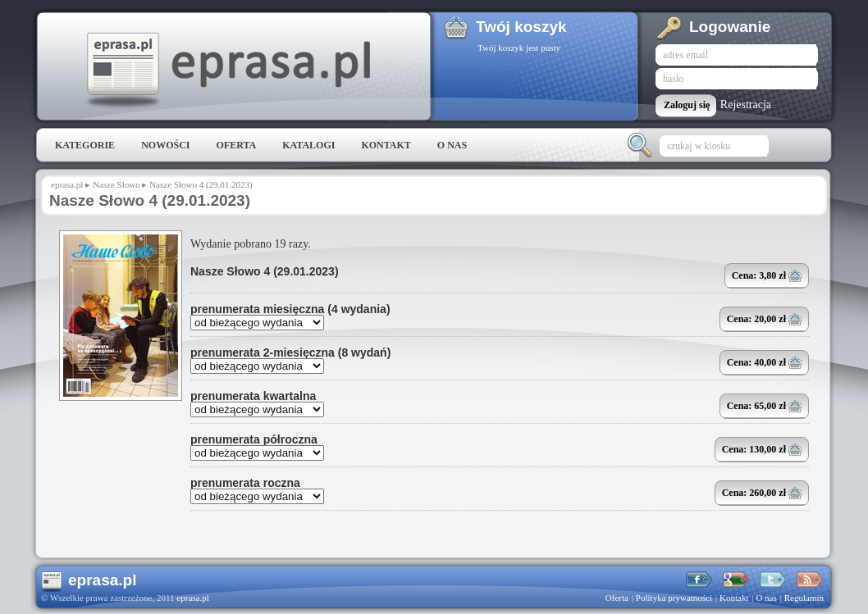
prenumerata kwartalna (253, 396)
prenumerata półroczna (254, 439)
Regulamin (804, 598)
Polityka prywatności (674, 598)
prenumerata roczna (245, 483)
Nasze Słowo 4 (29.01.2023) (265, 271)
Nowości (165, 145)
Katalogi (308, 145)
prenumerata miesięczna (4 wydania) (290, 309)
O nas (452, 145)
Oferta (236, 145)
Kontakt (386, 145)
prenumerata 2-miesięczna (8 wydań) (290, 352)
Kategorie (85, 145)
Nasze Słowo (116, 184)
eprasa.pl (227, 70)
